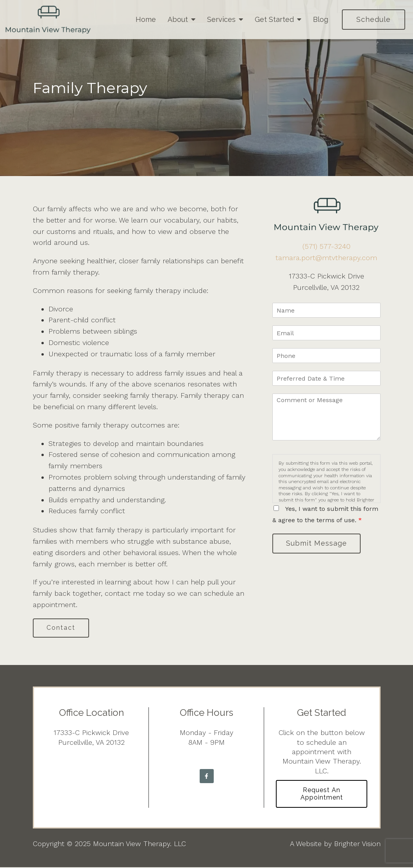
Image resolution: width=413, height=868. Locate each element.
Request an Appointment (322, 794)
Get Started (274, 19)
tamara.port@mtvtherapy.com (326, 258)
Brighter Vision (357, 844)
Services (221, 19)
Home (146, 19)
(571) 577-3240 (326, 246)
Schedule (374, 19)
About (178, 19)
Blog (321, 19)
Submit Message (317, 544)
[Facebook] (207, 776)
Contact (62, 628)
